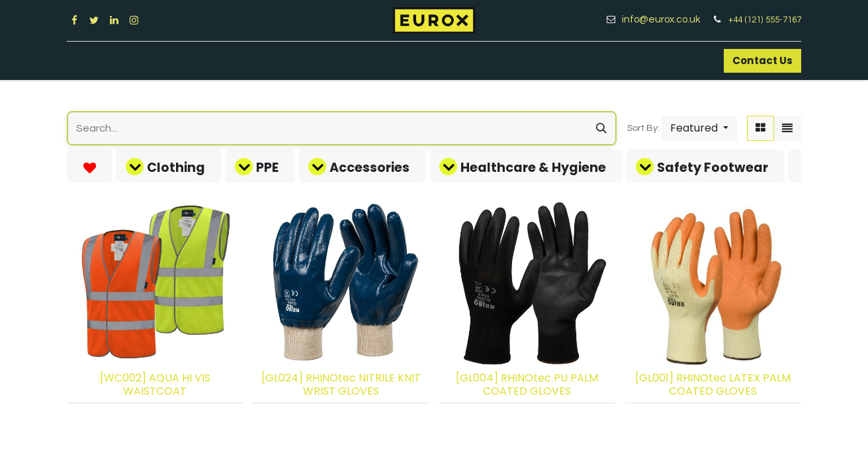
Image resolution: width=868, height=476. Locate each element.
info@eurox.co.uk (666, 20)
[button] (699, 128)
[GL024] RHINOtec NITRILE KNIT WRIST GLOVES (341, 384)
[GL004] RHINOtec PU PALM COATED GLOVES (527, 384)
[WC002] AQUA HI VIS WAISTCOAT (155, 384)
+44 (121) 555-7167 (765, 20)
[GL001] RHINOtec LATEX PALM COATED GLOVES (713, 384)
